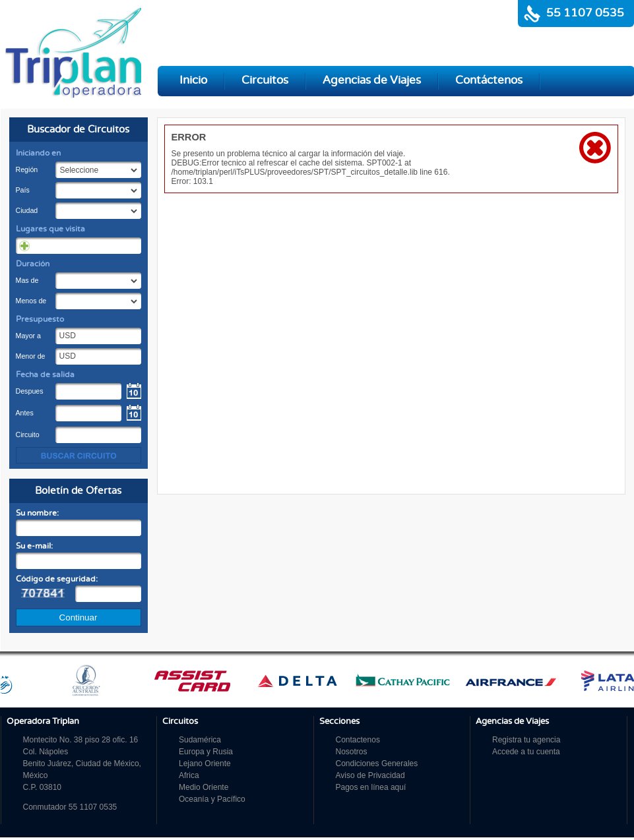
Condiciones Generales (377, 764)
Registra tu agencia (526, 740)
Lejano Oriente (205, 764)
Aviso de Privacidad (370, 775)
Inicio (193, 80)
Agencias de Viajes (372, 80)
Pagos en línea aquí (371, 787)
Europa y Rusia (206, 752)
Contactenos (358, 740)
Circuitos (265, 80)
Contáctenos (489, 80)
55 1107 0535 (585, 13)
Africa (189, 775)
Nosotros (352, 752)
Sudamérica (200, 740)
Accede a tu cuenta (526, 752)
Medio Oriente (204, 787)
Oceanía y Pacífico (212, 799)
